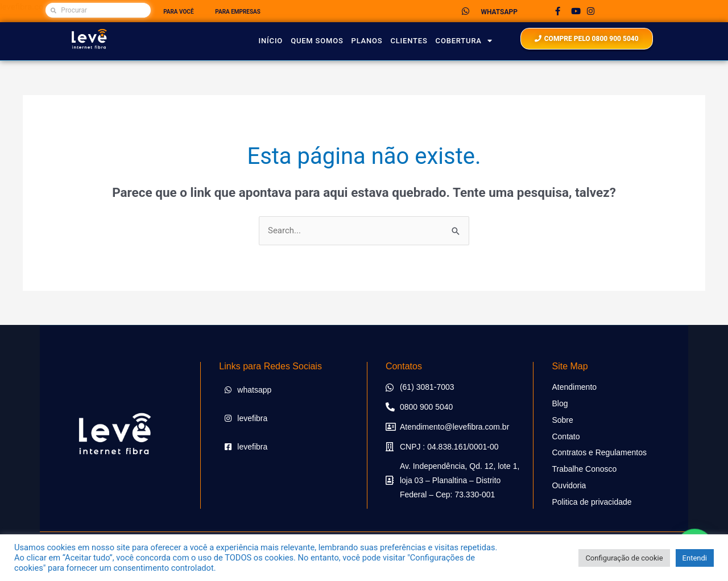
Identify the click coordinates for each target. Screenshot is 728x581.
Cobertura (464, 41)
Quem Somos (317, 41)
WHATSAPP (499, 12)
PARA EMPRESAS (238, 12)
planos (367, 41)
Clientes (409, 41)
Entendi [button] (695, 558)
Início (271, 41)
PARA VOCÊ (178, 12)
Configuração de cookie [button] (624, 558)
